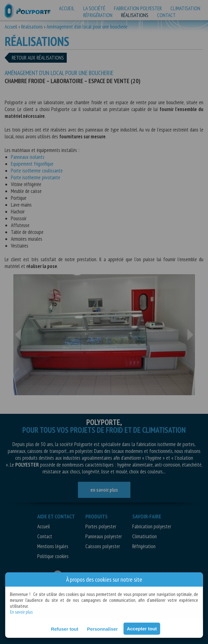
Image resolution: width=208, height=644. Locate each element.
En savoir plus (21, 612)
